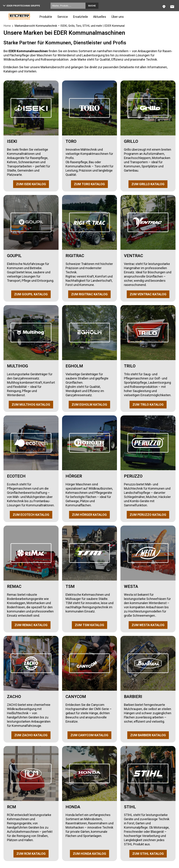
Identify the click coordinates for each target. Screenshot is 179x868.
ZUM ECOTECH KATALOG (31, 515)
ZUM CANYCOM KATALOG (89, 735)
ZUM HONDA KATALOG (89, 854)
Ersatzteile (80, 17)
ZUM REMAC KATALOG (31, 625)
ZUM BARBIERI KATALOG (148, 735)
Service (63, 17)
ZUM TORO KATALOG (89, 184)
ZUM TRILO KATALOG (148, 405)
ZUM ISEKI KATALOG (31, 184)
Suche (92, 6)
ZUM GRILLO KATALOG (148, 184)
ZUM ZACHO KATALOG (31, 735)
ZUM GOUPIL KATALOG (31, 294)
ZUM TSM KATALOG (89, 625)
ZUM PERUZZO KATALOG (148, 515)
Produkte (46, 17)
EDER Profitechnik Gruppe (22, 6)
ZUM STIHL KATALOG (148, 854)
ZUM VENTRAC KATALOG (148, 294)
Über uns (118, 17)
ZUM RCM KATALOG (31, 854)
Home (7, 26)
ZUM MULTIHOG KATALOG (31, 405)
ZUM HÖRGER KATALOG (89, 515)
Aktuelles (100, 17)
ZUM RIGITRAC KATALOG (89, 294)
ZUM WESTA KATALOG (148, 625)
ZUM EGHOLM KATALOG (89, 405)
